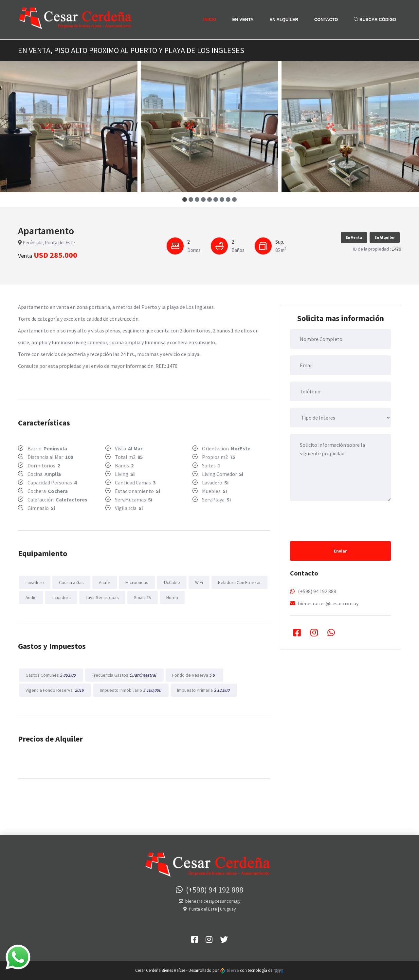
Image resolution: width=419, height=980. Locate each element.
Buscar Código (375, 19)
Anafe (105, 582)
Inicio (210, 19)
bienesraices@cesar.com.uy (328, 603)
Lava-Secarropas (102, 597)
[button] (185, 199)
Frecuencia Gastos (124, 675)
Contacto (326, 19)
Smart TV (143, 597)
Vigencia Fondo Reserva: (55, 690)
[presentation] (340, 520)
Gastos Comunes (51, 675)
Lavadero (35, 582)
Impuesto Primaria (204, 690)
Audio (31, 597)
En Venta (243, 19)
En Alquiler (284, 19)
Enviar (340, 551)
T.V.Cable (172, 582)
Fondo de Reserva (194, 675)
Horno (172, 597)
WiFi (199, 582)
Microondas (137, 582)
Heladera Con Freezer (239, 582)
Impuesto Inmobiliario (131, 690)
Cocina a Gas (71, 582)
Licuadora (61, 597)
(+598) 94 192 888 (317, 591)
